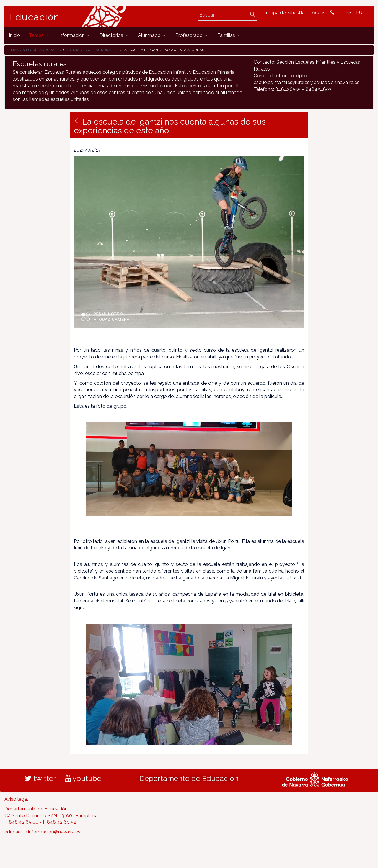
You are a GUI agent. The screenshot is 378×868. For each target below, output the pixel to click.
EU (359, 13)
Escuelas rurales (43, 50)
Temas (15, 50)
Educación (34, 17)
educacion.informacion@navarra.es (42, 832)
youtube (83, 778)
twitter (40, 778)
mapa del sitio (285, 13)
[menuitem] (14, 35)
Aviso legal (16, 799)
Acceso (323, 13)
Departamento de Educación (189, 778)
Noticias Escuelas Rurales (91, 50)
